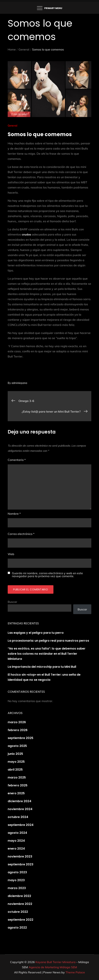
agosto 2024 (17, 833)
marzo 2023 (17, 888)
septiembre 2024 (21, 825)
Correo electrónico (21, 534)
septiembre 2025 (20, 738)
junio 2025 (15, 754)
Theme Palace (75, 972)
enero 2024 (16, 849)
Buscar (12, 602)
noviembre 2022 (20, 904)
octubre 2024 (18, 817)
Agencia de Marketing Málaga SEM (53, 967)
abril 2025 (15, 770)
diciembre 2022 (19, 896)
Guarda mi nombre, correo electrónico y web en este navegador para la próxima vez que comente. (47, 575)
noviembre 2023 (20, 856)
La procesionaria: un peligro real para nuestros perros (48, 641)
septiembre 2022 (20, 920)
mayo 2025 (16, 762)
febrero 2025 (18, 785)
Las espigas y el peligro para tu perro (36, 633)
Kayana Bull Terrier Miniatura (56, 962)
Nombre (14, 514)
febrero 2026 (18, 730)
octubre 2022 (18, 912)
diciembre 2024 (19, 801)
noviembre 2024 (20, 809)
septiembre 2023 (20, 864)
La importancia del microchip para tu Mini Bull (42, 667)
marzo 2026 (17, 722)
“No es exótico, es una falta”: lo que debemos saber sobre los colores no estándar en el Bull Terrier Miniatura (47, 654)
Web (11, 554)
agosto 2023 (17, 872)
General (12, 126)
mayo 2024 (16, 841)
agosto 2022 (17, 928)
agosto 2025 (17, 746)
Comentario (17, 460)
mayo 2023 (16, 880)
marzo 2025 (17, 777)
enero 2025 (16, 793)
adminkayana (19, 383)
